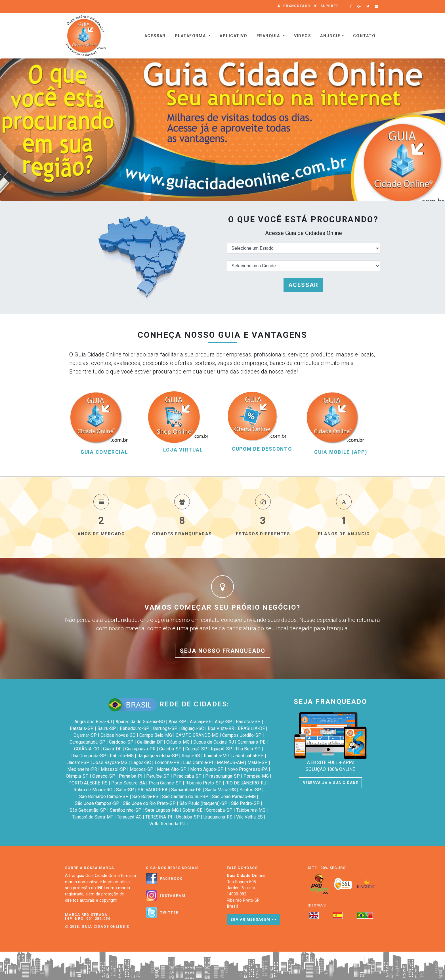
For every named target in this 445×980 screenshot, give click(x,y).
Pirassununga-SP (222, 776)
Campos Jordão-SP (242, 735)
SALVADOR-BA (153, 790)
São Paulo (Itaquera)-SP (203, 803)
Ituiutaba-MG (217, 756)
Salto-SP (125, 790)
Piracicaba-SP (187, 776)
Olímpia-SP (77, 776)
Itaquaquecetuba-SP (158, 756)
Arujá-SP (223, 722)
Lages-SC (141, 762)
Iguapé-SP (222, 749)
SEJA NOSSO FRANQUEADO (223, 651)
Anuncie (330, 36)
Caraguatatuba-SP (87, 742)
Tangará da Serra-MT (93, 817)
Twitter (169, 913)
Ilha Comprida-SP (89, 756)
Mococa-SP (141, 769)
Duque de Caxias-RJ (214, 742)
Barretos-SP (248, 722)
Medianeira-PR (82, 769)
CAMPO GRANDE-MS (197, 735)
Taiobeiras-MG (251, 810)
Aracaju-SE (201, 722)
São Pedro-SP (245, 803)
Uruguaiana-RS (218, 817)
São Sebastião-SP (88, 810)
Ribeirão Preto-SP (203, 783)
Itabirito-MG (122, 756)
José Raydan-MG (110, 762)
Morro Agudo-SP (207, 769)
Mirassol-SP (113, 769)
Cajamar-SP (85, 735)
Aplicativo (233, 36)
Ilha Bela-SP (248, 749)
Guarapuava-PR (140, 749)
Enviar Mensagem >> (253, 919)
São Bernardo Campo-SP (104, 797)
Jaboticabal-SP (248, 756)
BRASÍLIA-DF (251, 728)
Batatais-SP (82, 728)
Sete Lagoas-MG (162, 810)
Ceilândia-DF (150, 742)
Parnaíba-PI (131, 776)
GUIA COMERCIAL (104, 452)
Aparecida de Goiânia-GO (140, 722)
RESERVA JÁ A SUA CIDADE (330, 783)
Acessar (155, 36)
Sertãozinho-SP (126, 810)
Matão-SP (258, 762)
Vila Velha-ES (249, 817)
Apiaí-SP (177, 722)
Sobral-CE (192, 810)
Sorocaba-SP (219, 810)
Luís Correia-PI (198, 762)
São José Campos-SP (97, 803)
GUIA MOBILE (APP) (341, 452)
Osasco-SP (104, 776)
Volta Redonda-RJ (167, 824)
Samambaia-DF (186, 790)
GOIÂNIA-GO (87, 749)
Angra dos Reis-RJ (93, 722)
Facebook (171, 879)
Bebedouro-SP (135, 728)
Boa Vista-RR (221, 728)
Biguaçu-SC (193, 728)
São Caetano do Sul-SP (185, 797)
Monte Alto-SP (172, 769)
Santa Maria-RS (221, 790)
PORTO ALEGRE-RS (88, 783)
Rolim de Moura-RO (93, 790)
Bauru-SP (107, 728)
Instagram (173, 896)
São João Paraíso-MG (234, 797)
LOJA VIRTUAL (183, 450)
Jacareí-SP (78, 762)
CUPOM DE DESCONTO (262, 449)
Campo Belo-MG (156, 735)
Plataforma (191, 36)
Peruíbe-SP (158, 776)
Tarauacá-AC (129, 817)
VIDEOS (303, 36)
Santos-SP (250, 790)
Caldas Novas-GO (118, 735)
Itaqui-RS (191, 756)
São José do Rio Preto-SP (149, 803)
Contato (364, 36)
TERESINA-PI (159, 817)
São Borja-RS (145, 797)
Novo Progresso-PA (247, 769)
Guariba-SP (170, 749)
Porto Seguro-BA (128, 783)
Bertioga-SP (165, 728)
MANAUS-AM (230, 762)
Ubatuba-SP (188, 817)
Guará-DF (112, 749)
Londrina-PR (167, 762)
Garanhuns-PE (251, 742)
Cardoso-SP (121, 742)
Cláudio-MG (178, 742)
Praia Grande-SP (165, 783)
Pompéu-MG (256, 776)
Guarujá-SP (196, 749)
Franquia (269, 36)
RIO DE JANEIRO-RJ (246, 783)
